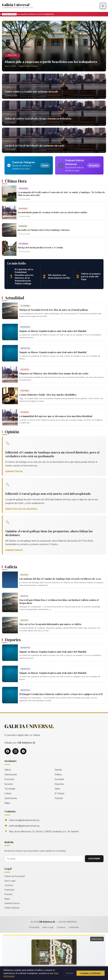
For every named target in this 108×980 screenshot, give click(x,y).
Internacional (11, 774)
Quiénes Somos (12, 903)
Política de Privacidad (15, 876)
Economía (9, 779)
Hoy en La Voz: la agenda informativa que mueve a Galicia (50, 624)
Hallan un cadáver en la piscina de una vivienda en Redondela (38, 119)
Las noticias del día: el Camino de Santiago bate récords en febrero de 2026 (60, 579)
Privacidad (34, 927)
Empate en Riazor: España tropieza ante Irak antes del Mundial (53, 331)
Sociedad (23, 188)
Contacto (9, 885)
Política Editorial (12, 908)
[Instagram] (15, 751)
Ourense (23, 226)
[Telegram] (23, 751)
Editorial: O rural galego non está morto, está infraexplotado (48, 494)
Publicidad (9, 890)
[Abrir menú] (103, 6)
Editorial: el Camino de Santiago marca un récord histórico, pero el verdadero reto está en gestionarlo (52, 454)
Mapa (7, 803)
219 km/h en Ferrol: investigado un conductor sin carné (35, 146)
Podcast (59, 798)
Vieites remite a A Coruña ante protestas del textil (31, 92)
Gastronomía (11, 798)
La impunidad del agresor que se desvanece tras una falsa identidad (56, 416)
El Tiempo (60, 793)
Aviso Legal (10, 881)
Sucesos (10, 88)
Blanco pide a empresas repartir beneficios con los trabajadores (28, 14)
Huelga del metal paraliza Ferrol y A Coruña (40, 247)
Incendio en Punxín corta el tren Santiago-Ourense (44, 230)
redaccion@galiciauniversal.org (24, 820)
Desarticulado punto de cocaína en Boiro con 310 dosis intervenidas (52, 212)
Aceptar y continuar (91, 973)
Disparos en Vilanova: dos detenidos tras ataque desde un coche (54, 373)
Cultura (25, 391)
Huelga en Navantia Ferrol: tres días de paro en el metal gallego (54, 310)
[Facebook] (8, 751)
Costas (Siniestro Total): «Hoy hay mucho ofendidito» (48, 395)
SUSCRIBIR (94, 859)
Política (12, 55)
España (58, 770)
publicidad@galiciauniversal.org (24, 826)
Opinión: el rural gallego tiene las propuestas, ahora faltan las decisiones (49, 533)
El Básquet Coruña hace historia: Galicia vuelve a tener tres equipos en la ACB (61, 694)
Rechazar (70, 973)
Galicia (24, 575)
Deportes (25, 327)
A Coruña (25, 306)
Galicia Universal (16, 5)
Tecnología (10, 789)
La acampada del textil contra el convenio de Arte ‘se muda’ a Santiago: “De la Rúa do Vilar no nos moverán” (61, 194)
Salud (57, 789)
